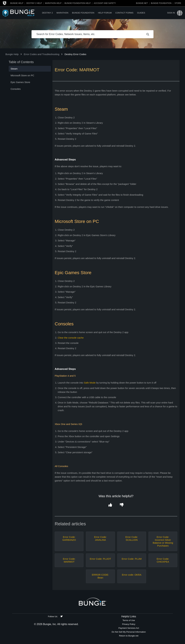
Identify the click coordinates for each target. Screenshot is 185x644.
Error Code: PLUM (132, 559)
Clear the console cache (71, 338)
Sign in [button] (171, 13)
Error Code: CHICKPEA (163, 560)
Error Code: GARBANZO (69, 538)
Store (178, 3)
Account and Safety (105, 3)
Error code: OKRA (132, 575)
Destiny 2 (47, 13)
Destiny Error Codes (75, 54)
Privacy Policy (129, 624)
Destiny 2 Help (34, 3)
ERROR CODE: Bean (100, 576)
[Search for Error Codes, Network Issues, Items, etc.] (92, 34)
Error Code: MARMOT (69, 560)
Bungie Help (17, 3)
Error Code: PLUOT (100, 559)
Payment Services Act (129, 628)
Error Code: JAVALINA (100, 538)
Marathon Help (53, 3)
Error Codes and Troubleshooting (42, 54)
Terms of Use (129, 620)
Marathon (62, 13)
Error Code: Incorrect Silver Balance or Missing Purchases (163, 541)
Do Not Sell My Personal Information (129, 632)
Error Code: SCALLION (132, 538)
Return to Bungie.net (129, 636)
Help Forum (105, 13)
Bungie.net (142, 3)
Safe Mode (90, 383)
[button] (110, 505)
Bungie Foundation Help (78, 3)
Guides (141, 13)
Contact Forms (124, 13)
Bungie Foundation (161, 3)
